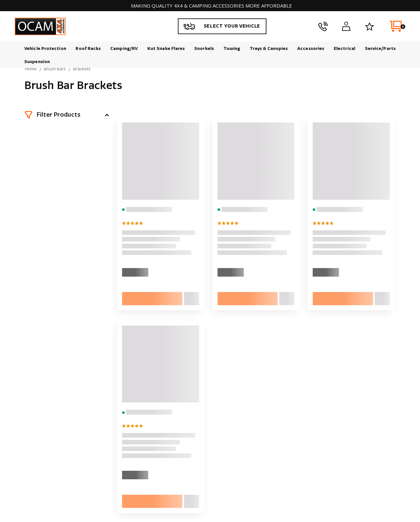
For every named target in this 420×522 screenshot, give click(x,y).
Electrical (345, 48)
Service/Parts (380, 48)
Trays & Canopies (269, 48)
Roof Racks (88, 48)
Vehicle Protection (45, 48)
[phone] (323, 26)
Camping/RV (124, 48)
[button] (67, 115)
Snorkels (204, 48)
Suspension (37, 62)
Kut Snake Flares (166, 48)
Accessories (311, 48)
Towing (232, 48)
